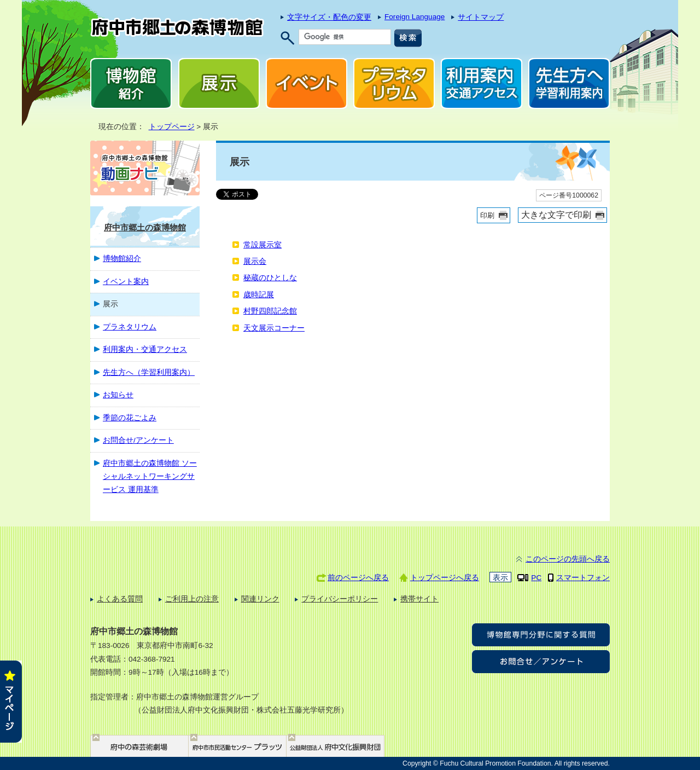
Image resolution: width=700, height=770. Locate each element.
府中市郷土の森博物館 (145, 227)
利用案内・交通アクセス (145, 349)
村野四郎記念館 (270, 311)
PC (536, 578)
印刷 (487, 215)
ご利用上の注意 (192, 599)
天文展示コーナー (274, 328)
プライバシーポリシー (340, 599)
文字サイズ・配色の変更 (329, 17)
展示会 (255, 261)
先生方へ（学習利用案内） (149, 372)
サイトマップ (481, 17)
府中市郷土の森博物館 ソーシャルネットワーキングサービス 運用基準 (150, 477)
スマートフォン (583, 578)
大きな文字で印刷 (556, 215)
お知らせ (118, 395)
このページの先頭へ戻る (568, 559)
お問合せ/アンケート (138, 440)
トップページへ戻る (445, 578)
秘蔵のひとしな (270, 278)
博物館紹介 (122, 259)
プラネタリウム (130, 327)
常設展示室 (262, 245)
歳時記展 (259, 295)
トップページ (172, 127)
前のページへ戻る (358, 578)
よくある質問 (120, 599)
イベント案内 (126, 282)
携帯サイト (419, 599)
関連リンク (260, 599)
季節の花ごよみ (130, 418)
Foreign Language (415, 17)
